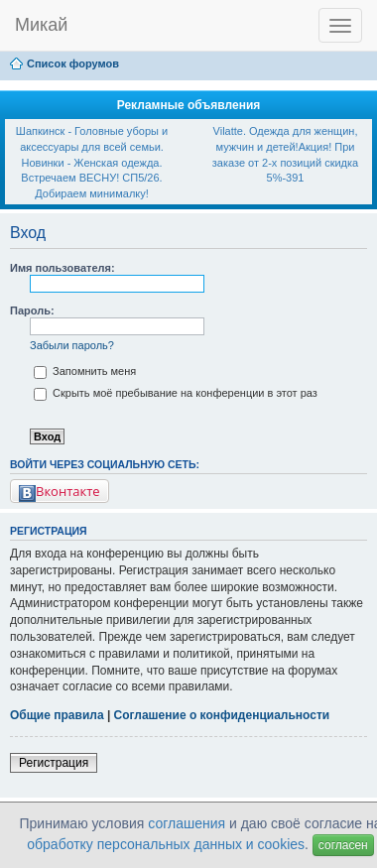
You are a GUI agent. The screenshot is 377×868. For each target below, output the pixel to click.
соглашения (187, 823)
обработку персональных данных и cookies (166, 844)
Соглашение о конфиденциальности (222, 715)
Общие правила (57, 715)
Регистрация (54, 763)
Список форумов (73, 63)
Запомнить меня (85, 371)
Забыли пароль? (72, 345)
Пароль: (32, 310)
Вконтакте (60, 492)
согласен (343, 845)
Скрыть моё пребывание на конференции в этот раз (176, 393)
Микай (41, 25)
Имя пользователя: (63, 268)
